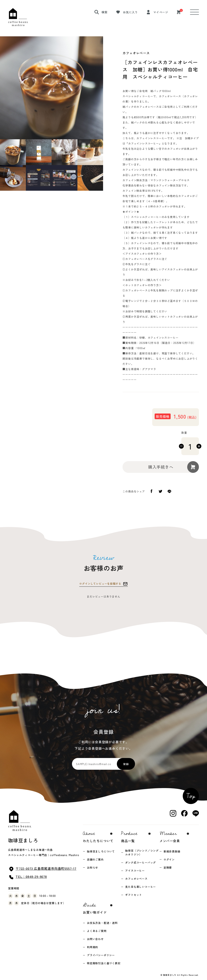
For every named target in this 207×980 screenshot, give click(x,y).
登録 (126, 764)
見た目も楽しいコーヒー (140, 887)
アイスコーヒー (135, 871)
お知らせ (92, 867)
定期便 (168, 867)
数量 (184, 433)
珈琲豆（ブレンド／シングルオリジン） (142, 853)
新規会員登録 (172, 851)
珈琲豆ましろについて (101, 851)
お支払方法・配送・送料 (102, 923)
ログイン (169, 859)
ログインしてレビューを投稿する (100, 584)
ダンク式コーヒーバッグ (140, 862)
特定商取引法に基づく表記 (104, 963)
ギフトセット (134, 895)
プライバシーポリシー (101, 955)
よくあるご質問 (97, 931)
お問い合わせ (95, 939)
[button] (39, 152)
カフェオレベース (136, 879)
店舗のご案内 (95, 859)
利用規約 (92, 947)
